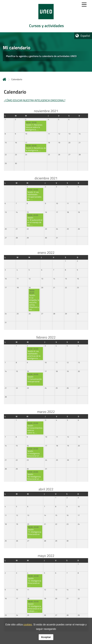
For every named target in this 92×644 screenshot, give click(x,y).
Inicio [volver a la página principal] (4, 79)
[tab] (46, 16)
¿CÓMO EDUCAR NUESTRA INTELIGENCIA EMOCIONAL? (35, 100)
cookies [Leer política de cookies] (28, 625)
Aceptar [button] (46, 637)
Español (85, 36)
